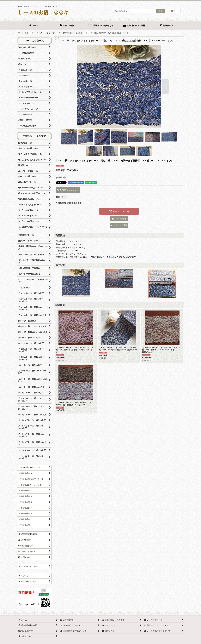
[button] (73, 87)
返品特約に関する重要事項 (69, 203)
